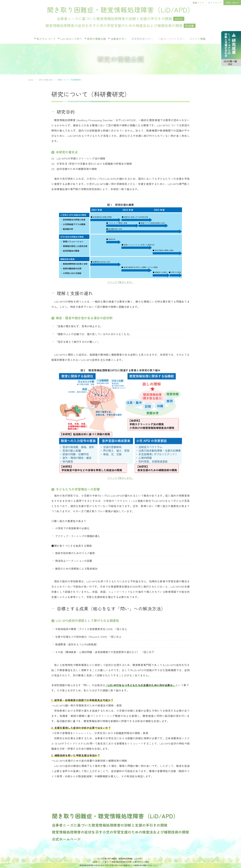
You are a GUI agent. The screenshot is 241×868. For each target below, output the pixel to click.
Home (31, 80)
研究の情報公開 (96, 39)
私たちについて (46, 39)
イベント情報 (198, 39)
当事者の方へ (119, 39)
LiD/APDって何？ (71, 39)
